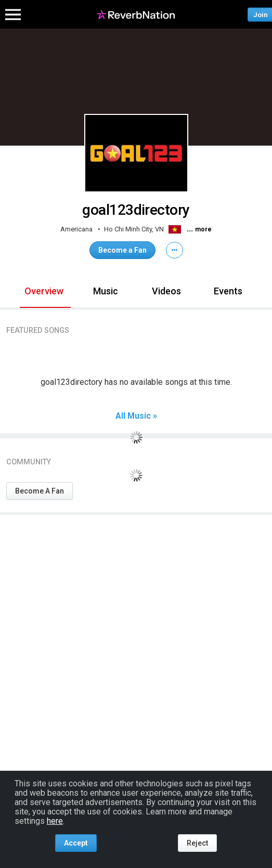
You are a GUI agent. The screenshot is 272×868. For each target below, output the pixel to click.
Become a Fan (122, 250)
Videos (166, 291)
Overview (44, 291)
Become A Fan (40, 491)
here (55, 821)
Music (106, 291)
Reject (197, 843)
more (203, 229)
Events (228, 291)
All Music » (136, 416)
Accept (76, 843)
